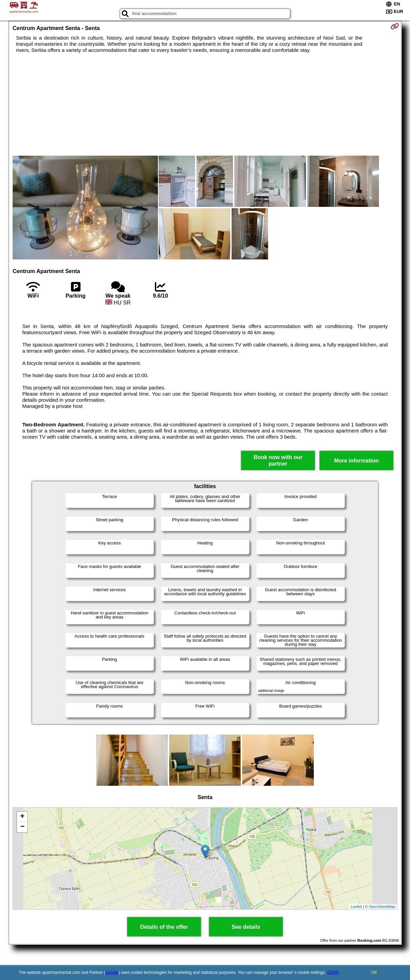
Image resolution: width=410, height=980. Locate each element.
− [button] (22, 827)
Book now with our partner (278, 460)
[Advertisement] (205, 104)
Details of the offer (164, 927)
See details (246, 927)
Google (112, 972)
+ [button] (22, 817)
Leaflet (356, 907)
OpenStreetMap (382, 907)
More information (357, 461)
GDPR (333, 972)
